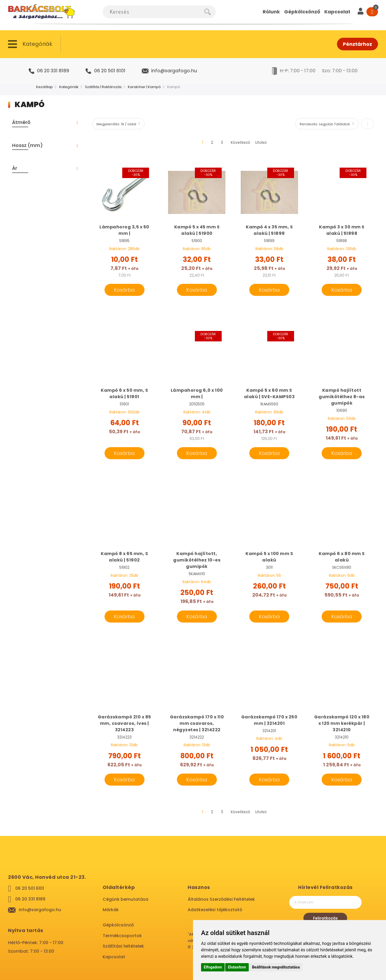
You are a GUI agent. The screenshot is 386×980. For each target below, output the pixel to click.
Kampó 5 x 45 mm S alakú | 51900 (197, 230)
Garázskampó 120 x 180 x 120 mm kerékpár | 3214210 (342, 723)
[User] (361, 12)
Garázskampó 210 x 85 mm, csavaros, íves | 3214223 (125, 723)
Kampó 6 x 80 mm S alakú (342, 557)
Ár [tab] (15, 168)
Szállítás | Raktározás (103, 87)
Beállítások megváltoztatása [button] (276, 967)
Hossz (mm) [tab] (27, 145)
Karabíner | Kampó (144, 87)
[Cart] (372, 12)
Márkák (111, 910)
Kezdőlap (44, 87)
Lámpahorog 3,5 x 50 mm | (124, 230)
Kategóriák (69, 87)
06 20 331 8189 (53, 71)
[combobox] (153, 12)
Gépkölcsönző (118, 925)
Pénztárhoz (357, 44)
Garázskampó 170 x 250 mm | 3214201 (269, 720)
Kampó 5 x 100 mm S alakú (269, 557)
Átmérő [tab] (21, 122)
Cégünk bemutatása (125, 899)
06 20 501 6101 (110, 71)
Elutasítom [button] (237, 967)
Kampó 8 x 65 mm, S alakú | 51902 (124, 557)
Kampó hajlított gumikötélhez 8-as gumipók (342, 397)
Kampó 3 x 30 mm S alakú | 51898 (342, 230)
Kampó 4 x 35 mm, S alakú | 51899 (269, 230)
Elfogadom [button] (213, 967)
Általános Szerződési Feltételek (221, 899)
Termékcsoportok (122, 936)
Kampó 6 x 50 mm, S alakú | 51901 (124, 393)
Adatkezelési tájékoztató (215, 910)
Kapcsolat (114, 957)
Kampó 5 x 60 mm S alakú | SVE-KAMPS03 (269, 393)
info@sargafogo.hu (174, 71)
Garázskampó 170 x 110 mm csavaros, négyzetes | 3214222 (197, 723)
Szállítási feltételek (123, 946)
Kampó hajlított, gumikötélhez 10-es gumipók (197, 560)
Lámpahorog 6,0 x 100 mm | (197, 393)
